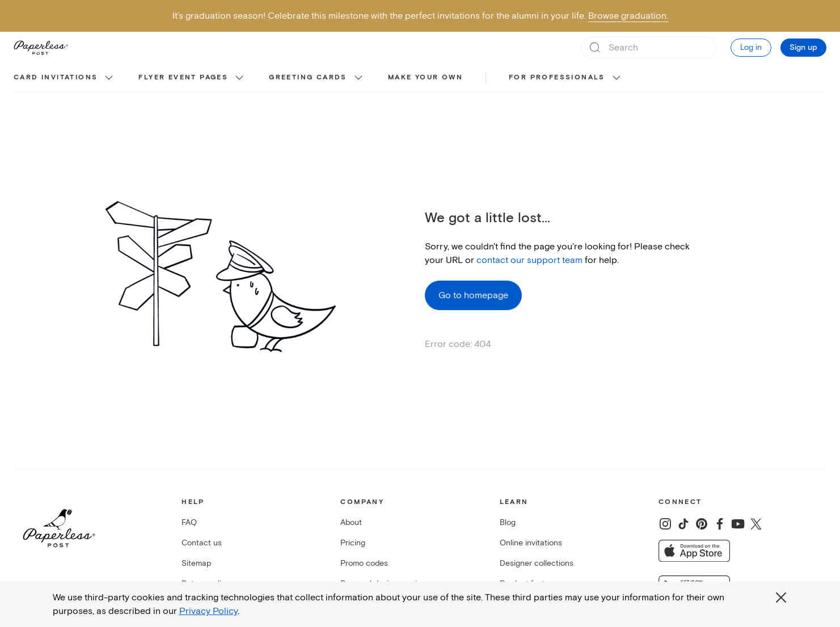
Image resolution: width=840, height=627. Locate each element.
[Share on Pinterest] (702, 524)
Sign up (803, 48)
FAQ (189, 522)
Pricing (353, 543)
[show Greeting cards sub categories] (358, 78)
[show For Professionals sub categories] (617, 78)
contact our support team (529, 260)
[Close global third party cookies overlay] (781, 598)
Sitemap (197, 563)
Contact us (202, 543)
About (351, 522)
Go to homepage (473, 295)
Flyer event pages (183, 77)
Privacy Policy (208, 611)
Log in (751, 47)
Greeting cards (308, 77)
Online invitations (531, 543)
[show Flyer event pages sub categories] (239, 78)
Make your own (425, 77)
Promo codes (364, 563)
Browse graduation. (628, 16)
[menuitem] (65, 78)
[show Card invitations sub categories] (109, 78)
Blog (508, 522)
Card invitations (56, 77)
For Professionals (557, 77)
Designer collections (537, 563)
